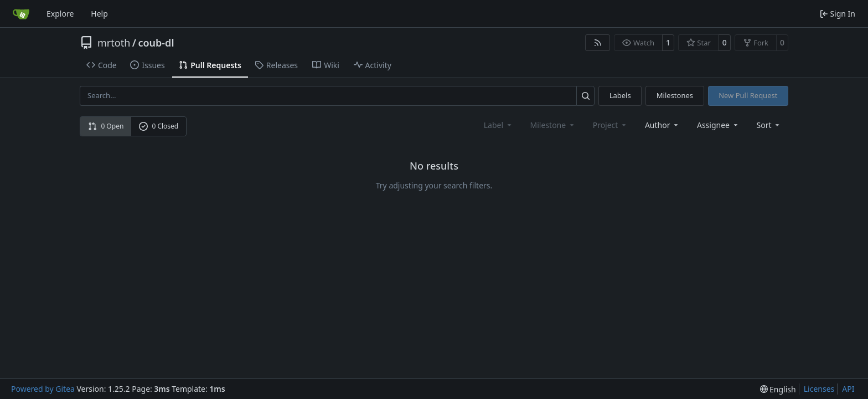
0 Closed (159, 126)
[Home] (21, 14)
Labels (620, 95)
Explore (60, 14)
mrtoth (114, 43)
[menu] (769, 125)
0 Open (106, 126)
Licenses (819, 389)
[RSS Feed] (598, 43)
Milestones (675, 95)
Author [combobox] (662, 125)
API (848, 389)
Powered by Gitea (43, 389)
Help (99, 14)
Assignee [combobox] (718, 125)
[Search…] (585, 96)
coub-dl (156, 43)
